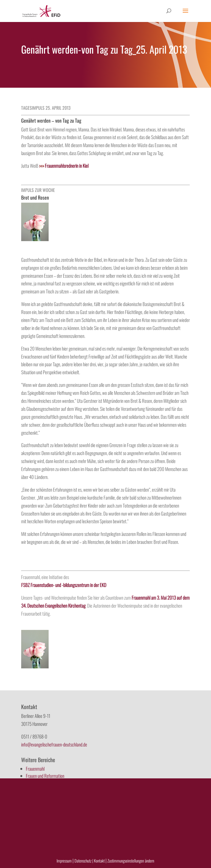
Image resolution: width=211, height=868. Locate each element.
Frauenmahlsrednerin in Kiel (64, 166)
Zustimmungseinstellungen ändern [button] (131, 861)
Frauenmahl (35, 769)
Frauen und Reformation (45, 776)
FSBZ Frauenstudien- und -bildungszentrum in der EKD (64, 585)
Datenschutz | (84, 861)
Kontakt (100, 861)
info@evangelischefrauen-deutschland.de (54, 744)
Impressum (64, 861)
